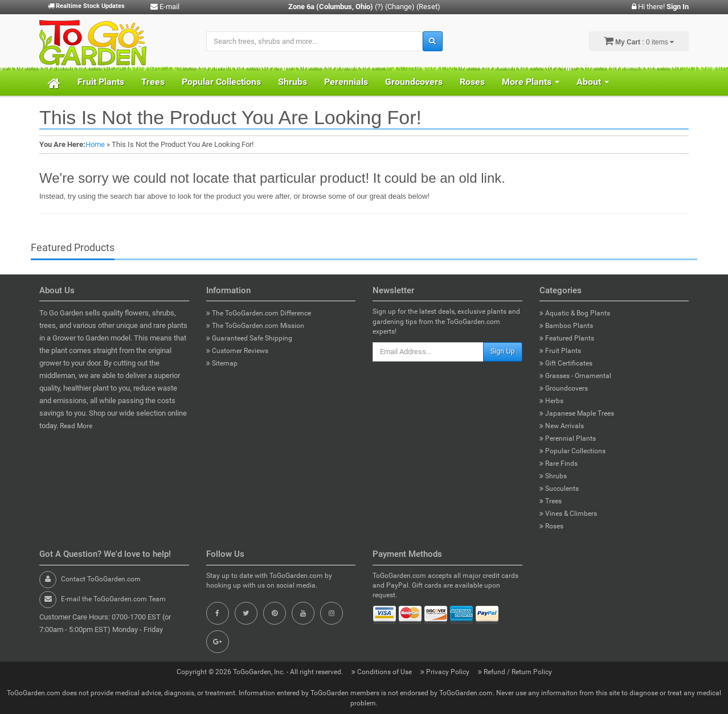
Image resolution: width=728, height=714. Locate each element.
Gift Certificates (566, 363)
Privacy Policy (446, 672)
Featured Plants (567, 338)
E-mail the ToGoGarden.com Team (113, 599)
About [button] (593, 82)
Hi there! (660, 7)
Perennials (346, 82)
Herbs (551, 401)
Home (95, 144)
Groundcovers (414, 82)
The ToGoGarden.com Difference (259, 313)
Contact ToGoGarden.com (101, 579)
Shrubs (293, 82)
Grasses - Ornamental (575, 376)
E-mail (165, 7)
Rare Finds (559, 463)
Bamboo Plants (566, 326)
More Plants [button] (531, 82)
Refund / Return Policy (515, 672)
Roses (472, 82)
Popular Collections (221, 82)
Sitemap (222, 363)
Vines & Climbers (568, 514)
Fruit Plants (101, 82)
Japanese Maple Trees (577, 413)
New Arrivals (562, 426)
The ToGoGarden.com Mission (255, 326)
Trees (153, 82)
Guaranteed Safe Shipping (249, 338)
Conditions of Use (383, 672)
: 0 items (639, 41)
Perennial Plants (568, 438)
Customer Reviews (237, 351)
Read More (76, 426)
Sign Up (503, 351)
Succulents (559, 489)
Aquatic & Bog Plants (575, 313)
